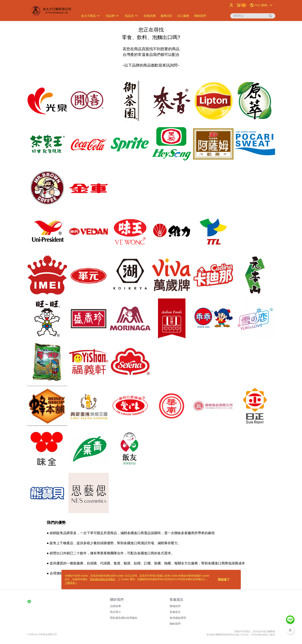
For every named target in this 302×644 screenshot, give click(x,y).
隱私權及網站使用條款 (124, 618)
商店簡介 (116, 612)
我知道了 (224, 580)
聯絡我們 (175, 624)
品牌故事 (116, 606)
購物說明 (175, 606)
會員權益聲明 (178, 618)
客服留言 (175, 612)
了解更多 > (71, 583)
